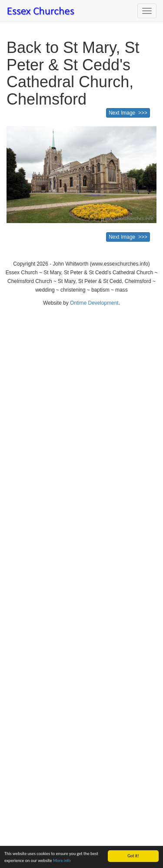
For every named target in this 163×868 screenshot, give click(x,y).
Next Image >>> (128, 113)
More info (62, 861)
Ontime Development (94, 303)
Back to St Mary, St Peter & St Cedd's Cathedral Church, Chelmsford (73, 73)
